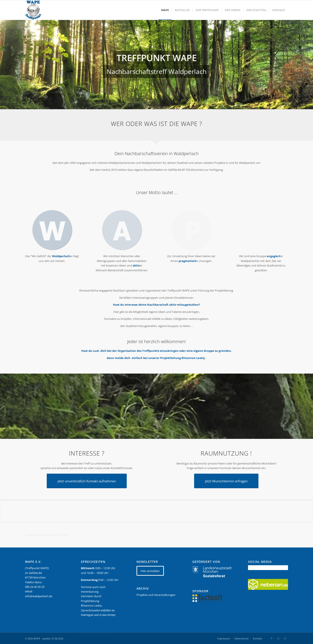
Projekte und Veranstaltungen (156, 595)
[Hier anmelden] (150, 571)
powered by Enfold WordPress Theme (87, 638)
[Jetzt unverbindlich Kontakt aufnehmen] (87, 481)
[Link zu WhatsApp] (278, 638)
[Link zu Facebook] (272, 638)
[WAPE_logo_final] (33, 10)
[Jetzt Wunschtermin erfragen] (226, 481)
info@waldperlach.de (39, 596)
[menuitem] (165, 10)
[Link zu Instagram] (285, 638)
